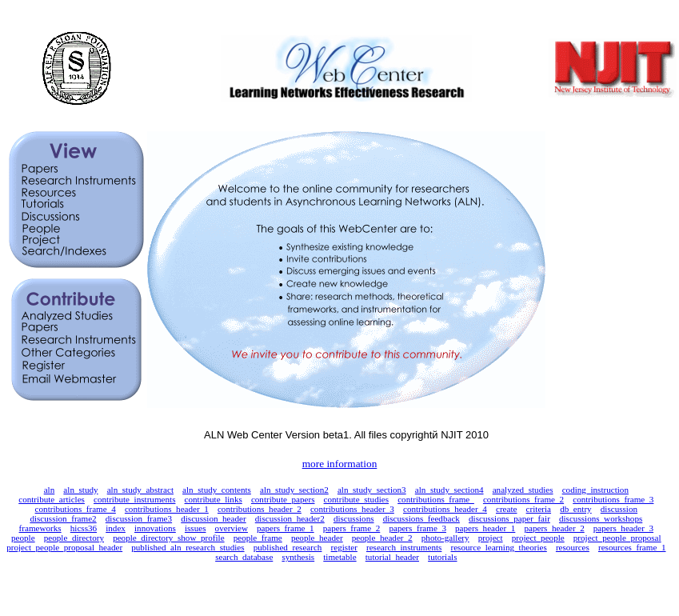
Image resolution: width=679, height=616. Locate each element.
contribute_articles (52, 499)
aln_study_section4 (449, 490)
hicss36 (84, 528)
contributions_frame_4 (76, 509)
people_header (317, 538)
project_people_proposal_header (64, 547)
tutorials (442, 557)
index (116, 528)
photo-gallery (445, 538)
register (344, 547)
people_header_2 (382, 538)
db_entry (576, 509)
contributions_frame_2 (523, 499)
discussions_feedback (421, 518)
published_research (288, 547)
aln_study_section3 (372, 490)
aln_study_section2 (294, 490)
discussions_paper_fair (509, 518)
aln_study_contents (217, 490)
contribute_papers (283, 499)
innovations (155, 528)
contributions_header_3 (352, 509)
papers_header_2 (554, 528)
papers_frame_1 (286, 528)
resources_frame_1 (632, 547)
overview (232, 528)
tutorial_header (392, 557)
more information (340, 464)
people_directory (74, 538)
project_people (538, 538)
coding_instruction (595, 490)
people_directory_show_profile (168, 538)
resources (573, 547)
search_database (244, 557)
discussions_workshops (601, 518)
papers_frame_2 (352, 528)
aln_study (80, 490)
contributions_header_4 (445, 509)
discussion (619, 509)
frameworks (40, 528)
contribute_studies (356, 499)
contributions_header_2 (260, 509)
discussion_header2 (290, 518)
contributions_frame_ (436, 499)
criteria (539, 509)
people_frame (258, 538)
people (23, 538)
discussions (354, 518)
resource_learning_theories (498, 547)
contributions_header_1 (167, 509)
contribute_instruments (134, 499)
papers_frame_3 (417, 528)
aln (50, 490)
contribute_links (214, 499)
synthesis (298, 557)
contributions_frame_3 (613, 499)
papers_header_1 (485, 528)
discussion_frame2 (63, 518)
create (507, 509)
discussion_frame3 (139, 518)
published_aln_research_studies (188, 547)
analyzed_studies (523, 490)
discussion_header (213, 518)
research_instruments (404, 547)
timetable (339, 557)
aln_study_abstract (140, 490)
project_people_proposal (617, 538)
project (491, 538)
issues (196, 528)
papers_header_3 (623, 528)
